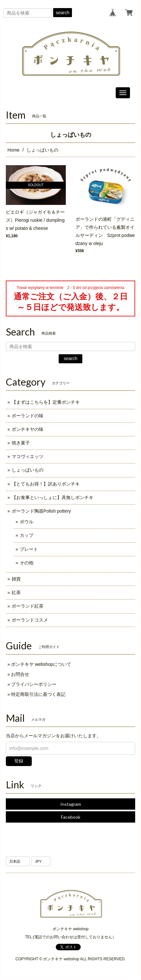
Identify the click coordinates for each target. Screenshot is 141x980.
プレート (29, 549)
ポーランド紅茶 (28, 606)
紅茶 (16, 592)
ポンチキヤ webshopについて (41, 664)
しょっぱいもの (28, 470)
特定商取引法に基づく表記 (38, 694)
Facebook (71, 817)
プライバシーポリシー (34, 684)
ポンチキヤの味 (28, 429)
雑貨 (16, 579)
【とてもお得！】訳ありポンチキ (46, 484)
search (63, 13)
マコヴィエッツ (28, 456)
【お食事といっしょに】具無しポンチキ (53, 497)
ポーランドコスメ (30, 620)
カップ (27, 535)
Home (13, 150)
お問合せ (20, 674)
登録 (19, 761)
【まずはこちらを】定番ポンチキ (46, 402)
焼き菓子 (21, 443)
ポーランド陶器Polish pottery (41, 511)
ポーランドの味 (28, 416)
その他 (27, 563)
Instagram (71, 804)
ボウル (27, 522)
